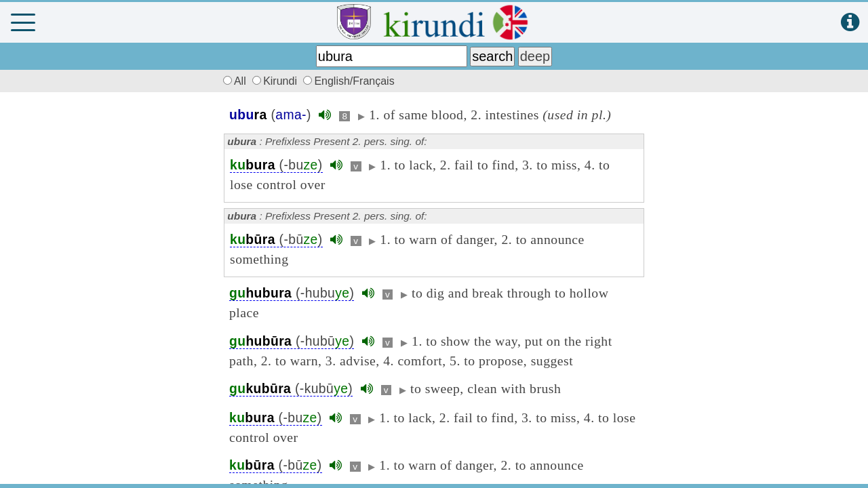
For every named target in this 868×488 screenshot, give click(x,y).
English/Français (349, 81)
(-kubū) (291, 389)
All (233, 81)
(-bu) (276, 165)
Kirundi (276, 81)
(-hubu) (292, 293)
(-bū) (276, 240)
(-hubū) (292, 341)
